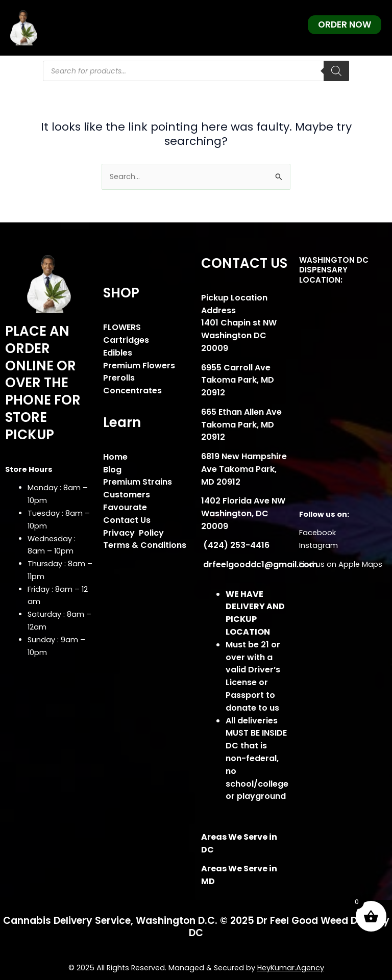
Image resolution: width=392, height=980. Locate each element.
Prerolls (119, 378)
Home (115, 457)
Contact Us (127, 520)
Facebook (317, 533)
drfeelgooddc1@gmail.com (259, 564)
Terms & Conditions (145, 545)
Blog (112, 470)
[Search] (336, 71)
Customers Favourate (127, 501)
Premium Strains (138, 482)
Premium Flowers (139, 366)
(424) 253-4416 (235, 545)
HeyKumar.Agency (291, 968)
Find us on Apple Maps (341, 564)
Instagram (318, 545)
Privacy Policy (133, 533)
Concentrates (132, 391)
